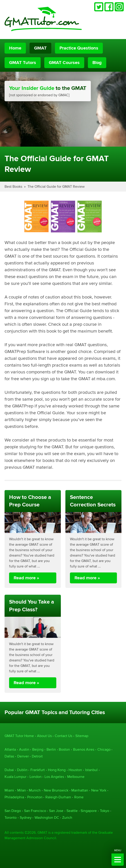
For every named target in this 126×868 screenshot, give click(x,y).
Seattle (72, 811)
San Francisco (35, 811)
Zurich (67, 817)
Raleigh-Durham (58, 797)
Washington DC (47, 817)
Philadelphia (14, 797)
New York (99, 790)
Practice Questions (79, 48)
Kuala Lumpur (15, 777)
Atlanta (10, 749)
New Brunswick (56, 790)
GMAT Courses (64, 63)
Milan (22, 790)
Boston (64, 749)
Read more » (26, 578)
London (36, 777)
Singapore (89, 811)
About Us (44, 736)
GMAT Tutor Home (19, 736)
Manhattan (80, 790)
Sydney (26, 817)
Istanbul (91, 770)
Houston (75, 770)
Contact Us (63, 736)
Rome (79, 797)
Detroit (37, 756)
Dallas (9, 756)
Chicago (104, 749)
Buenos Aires (84, 749)
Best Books (13, 186)
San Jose (56, 811)
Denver (23, 756)
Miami (9, 790)
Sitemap (82, 736)
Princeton (35, 797)
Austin (24, 749)
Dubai (9, 770)
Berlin (51, 749)
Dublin (22, 770)
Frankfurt (38, 770)
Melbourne (76, 777)
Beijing (38, 749)
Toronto (11, 817)
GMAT (40, 48)
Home (15, 48)
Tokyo (105, 811)
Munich (35, 790)
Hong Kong (57, 770)
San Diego (13, 811)
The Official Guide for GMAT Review (56, 186)
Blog (97, 63)
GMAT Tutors (23, 63)
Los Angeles (54, 777)
